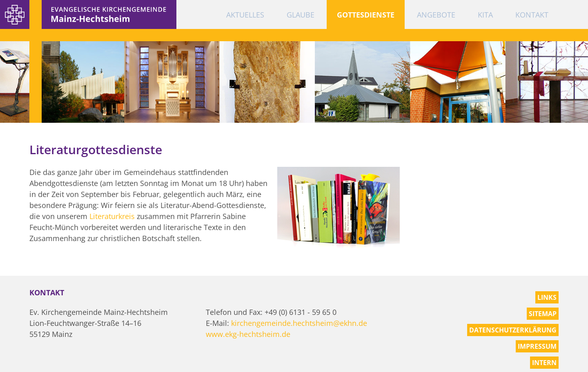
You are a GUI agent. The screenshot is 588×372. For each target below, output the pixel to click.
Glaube (301, 15)
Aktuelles (245, 15)
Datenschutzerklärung (513, 330)
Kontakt (532, 15)
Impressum (537, 346)
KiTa (485, 15)
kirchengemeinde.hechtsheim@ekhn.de (299, 323)
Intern (544, 363)
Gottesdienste (366, 15)
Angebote (436, 15)
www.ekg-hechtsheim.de (248, 334)
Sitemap (543, 314)
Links (547, 297)
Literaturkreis (112, 216)
